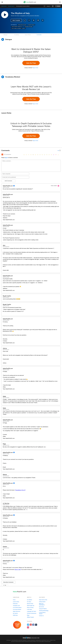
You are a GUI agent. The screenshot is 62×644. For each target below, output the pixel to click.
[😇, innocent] (47, 155)
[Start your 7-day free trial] (17, 625)
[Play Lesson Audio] (5, 15)
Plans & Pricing (30, 607)
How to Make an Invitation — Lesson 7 (18, 28)
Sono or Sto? (18, 569)
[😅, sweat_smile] (40, 155)
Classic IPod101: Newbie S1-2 (17, 27)
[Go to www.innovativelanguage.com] (31, 637)
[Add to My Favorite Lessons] (29, 20)
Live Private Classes (17, 607)
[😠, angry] (35, 155)
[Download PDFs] (38, 20)
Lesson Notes (28, 35)
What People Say (31, 606)
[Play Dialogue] (3, 39)
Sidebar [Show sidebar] (59, 6)
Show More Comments (8, 582)
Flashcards (15, 604)
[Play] (3, 77)
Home (14, 600)
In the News (29, 609)
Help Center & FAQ (43, 600)
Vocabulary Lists (16, 606)
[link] (53, 6)
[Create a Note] (34, 20)
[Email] (15, 177)
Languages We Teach (32, 611)
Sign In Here (36, 68)
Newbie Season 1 (11, 6)
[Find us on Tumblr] (36, 625)
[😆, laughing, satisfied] (38, 155)
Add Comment (8, 181)
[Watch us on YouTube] (31, 625)
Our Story (29, 602)
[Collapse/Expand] (31, 150)
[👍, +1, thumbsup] (58, 155)
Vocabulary (17, 35)
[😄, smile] (24, 155)
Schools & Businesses (32, 613)
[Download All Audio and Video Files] (43, 20)
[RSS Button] (2, 154)
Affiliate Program (30, 617)
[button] (60, 2)
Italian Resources (17, 611)
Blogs (28, 615)
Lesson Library (4, 6)
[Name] (15, 174)
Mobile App (15, 615)
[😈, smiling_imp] (54, 155)
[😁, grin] (29, 155)
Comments (39, 35)
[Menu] (2, 2)
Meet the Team (30, 604)
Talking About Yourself (22, 25)
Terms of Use (53, 640)
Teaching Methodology (44, 611)
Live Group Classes (17, 609)
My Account (41, 607)
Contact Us (41, 616)
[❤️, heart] (56, 155)
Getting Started (42, 602)
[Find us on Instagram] (28, 627)
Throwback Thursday (29, 27)
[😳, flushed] (26, 155)
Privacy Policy (46, 640)
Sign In (6, 158)
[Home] (30, 3)
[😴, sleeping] (49, 155)
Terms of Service (45, 642)
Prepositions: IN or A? (20, 490)
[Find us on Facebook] (33, 625)
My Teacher (15, 613)
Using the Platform (43, 609)
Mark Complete (16, 20)
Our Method (29, 600)
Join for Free (31, 63)
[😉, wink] (42, 155)
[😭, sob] (45, 155)
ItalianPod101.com (39, 640)
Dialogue (5, 35)
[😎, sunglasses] (33, 155)
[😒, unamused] (31, 155)
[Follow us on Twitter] (28, 625)
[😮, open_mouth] (51, 155)
